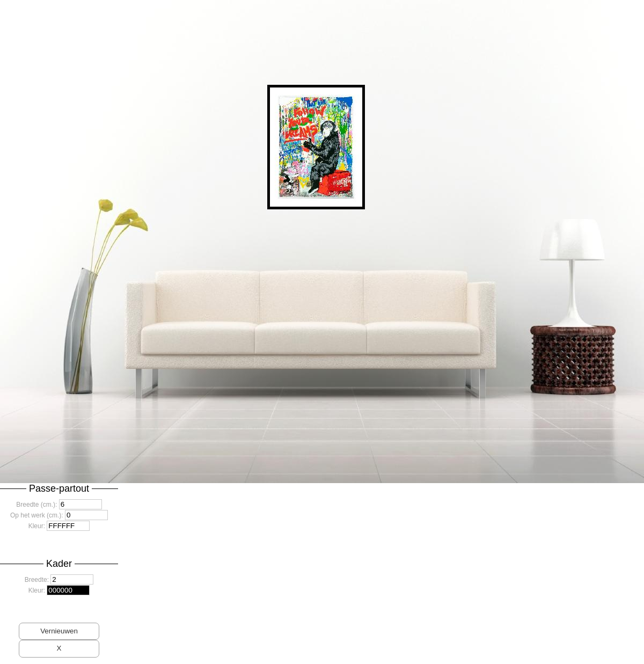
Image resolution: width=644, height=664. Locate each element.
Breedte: (37, 580)
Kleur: (37, 526)
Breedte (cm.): (36, 505)
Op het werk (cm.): (37, 515)
